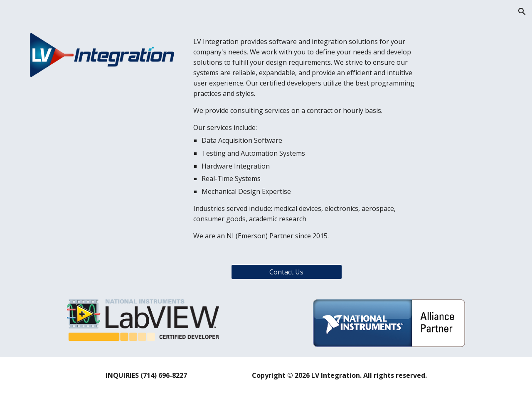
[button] (522, 12)
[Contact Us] (286, 272)
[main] (307, 139)
